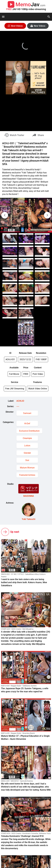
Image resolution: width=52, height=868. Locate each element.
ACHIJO (20, 401)
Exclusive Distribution (29, 431)
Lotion (27, 446)
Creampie (27, 438)
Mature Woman (27, 468)
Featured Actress (27, 475)
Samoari (27, 413)
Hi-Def (27, 424)
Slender (27, 453)
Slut (27, 460)
